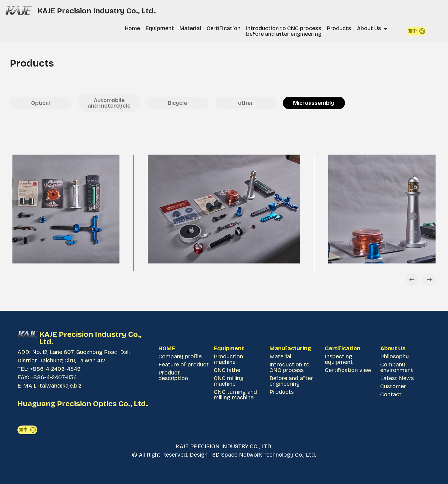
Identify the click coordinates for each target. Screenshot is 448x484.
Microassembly (314, 103)
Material (190, 28)
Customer (393, 386)
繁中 (417, 31)
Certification (224, 28)
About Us (369, 28)
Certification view (348, 370)
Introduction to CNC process (289, 367)
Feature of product (184, 365)
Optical (41, 103)
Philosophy (394, 356)
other (246, 103)
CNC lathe (227, 370)
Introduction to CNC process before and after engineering (284, 31)
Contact (391, 394)
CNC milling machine (229, 381)
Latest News (397, 378)
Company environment (397, 367)
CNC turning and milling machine (235, 395)
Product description (173, 375)
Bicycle (177, 103)
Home (132, 28)
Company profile (180, 356)
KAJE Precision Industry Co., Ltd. (98, 11)
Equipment (160, 28)
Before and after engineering (291, 381)
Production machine (228, 359)
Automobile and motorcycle (109, 103)
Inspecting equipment (339, 359)
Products (339, 28)
